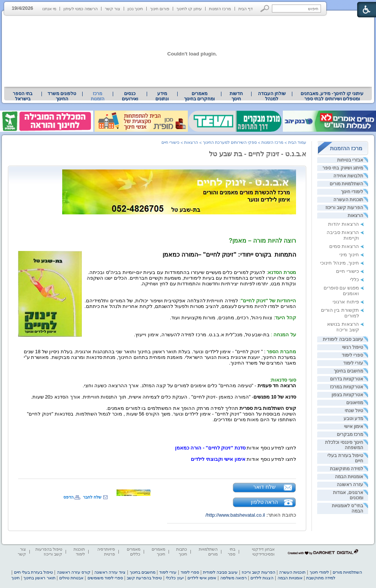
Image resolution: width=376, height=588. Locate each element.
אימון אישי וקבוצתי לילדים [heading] (218, 459)
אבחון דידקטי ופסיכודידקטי (263, 552)
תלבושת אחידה (348, 176)
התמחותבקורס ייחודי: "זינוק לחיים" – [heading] (229, 255)
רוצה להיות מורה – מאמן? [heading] (262, 241)
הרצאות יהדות (344, 224)
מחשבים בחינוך (348, 371)
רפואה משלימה (233, 578)
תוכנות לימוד (79, 552)
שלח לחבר (92, 497)
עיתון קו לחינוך (189, 9)
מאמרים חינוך (158, 552)
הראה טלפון (265, 502)
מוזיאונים (355, 403)
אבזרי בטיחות (350, 160)
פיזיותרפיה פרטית (106, 552)
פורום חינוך (160, 9)
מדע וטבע (353, 419)
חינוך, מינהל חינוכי (340, 263)
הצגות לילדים (262, 578)
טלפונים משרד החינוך (62, 96)
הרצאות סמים (344, 246)
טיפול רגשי (353, 347)
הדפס (68, 497)
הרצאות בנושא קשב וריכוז (343, 327)
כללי (355, 279)
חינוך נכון (135, 9)
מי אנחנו (49, 9)
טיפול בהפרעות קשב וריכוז (49, 552)
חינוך (15, 578)
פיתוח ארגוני (346, 302)
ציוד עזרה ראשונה (110, 572)
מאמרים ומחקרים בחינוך (199, 96)
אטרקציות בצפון (347, 395)
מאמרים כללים (134, 552)
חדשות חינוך (236, 96)
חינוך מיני (349, 255)
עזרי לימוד (353, 363)
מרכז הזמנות (220, 9)
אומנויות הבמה (349, 477)
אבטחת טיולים (71, 578)
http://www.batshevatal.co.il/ (235, 515)
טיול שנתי (354, 411)
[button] (265, 8)
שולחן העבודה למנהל (272, 96)
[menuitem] (332, 96)
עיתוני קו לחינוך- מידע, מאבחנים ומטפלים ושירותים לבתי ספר (332, 96)
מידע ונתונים (162, 96)
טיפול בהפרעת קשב (144, 578)
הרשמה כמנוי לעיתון (81, 9)
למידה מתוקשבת (347, 469)
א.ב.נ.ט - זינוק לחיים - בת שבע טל (258, 154)
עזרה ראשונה (350, 485)
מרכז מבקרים (350, 434)
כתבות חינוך (182, 552)
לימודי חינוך (352, 192)
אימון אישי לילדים (202, 578)
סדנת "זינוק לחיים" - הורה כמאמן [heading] (210, 448)
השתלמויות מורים (346, 184)
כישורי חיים (348, 271)
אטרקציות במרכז (347, 387)
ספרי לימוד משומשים (105, 578)
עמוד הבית (297, 142)
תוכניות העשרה (348, 200)
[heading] (179, 190)
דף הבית (246, 9)
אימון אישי (354, 426)
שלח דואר (264, 487)
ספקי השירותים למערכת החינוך (230, 142)
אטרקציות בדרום (347, 379)
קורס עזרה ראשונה (74, 572)
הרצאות (355, 215)
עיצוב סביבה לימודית (343, 339)
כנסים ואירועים (130, 96)
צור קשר (113, 9)
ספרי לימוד (352, 355)
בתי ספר (232, 552)
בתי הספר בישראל (23, 96)
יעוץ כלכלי (175, 578)
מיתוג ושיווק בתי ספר (343, 168)
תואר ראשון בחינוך (39, 578)
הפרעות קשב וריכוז (344, 208)
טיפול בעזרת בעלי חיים (33, 572)
